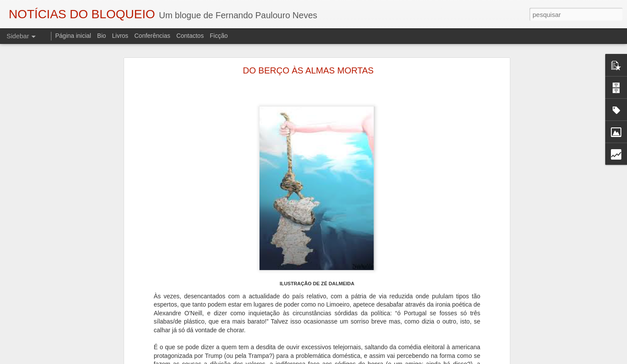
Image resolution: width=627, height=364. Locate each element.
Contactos (190, 36)
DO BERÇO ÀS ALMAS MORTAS (308, 70)
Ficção (219, 36)
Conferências (152, 36)
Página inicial (73, 36)
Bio (101, 36)
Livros (120, 36)
